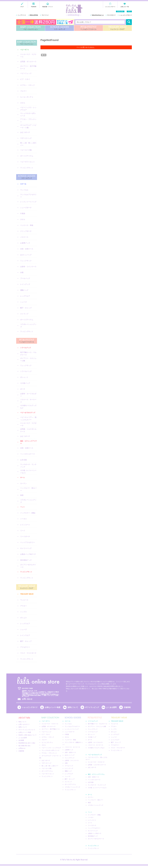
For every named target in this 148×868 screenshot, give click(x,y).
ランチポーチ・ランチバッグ (28, 466)
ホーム (22, 477)
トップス (23, 612)
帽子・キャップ (26, 308)
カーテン (23, 483)
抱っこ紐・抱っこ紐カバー (28, 144)
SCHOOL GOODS (59, 28)
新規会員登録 (34, 15)
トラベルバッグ (26, 371)
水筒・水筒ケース (27, 249)
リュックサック (26, 261)
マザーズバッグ (26, 138)
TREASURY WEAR (117, 28)
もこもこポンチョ (27, 97)
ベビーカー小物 (26, 150)
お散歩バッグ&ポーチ (28, 554)
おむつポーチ (25, 132)
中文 (129, 11)
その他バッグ (25, 383)
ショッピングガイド (126, 15)
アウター (23, 606)
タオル (23, 103)
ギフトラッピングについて (27, 730)
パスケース (24, 237)
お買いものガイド (24, 724)
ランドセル (24, 190)
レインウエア (25, 635)
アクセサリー (25, 647)
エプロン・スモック (28, 85)
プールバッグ (25, 278)
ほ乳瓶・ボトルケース (28, 62)
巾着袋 (23, 213)
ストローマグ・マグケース (28, 56)
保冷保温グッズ (26, 560)
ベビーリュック (26, 73)
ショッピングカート (110, 7)
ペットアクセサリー (28, 542)
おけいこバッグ (26, 255)
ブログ (22, 7)
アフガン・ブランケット (28, 120)
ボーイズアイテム (27, 156)
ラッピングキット (27, 168)
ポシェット (24, 377)
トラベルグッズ (25, 348)
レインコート (25, 525)
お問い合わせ (27, 699)
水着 (22, 272)
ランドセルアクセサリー (28, 196)
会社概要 (21, 740)
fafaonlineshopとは (98, 15)
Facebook (34, 7)
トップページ (22, 15)
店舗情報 (127, 707)
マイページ (45, 15)
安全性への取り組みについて (28, 735)
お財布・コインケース (28, 267)
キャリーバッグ (26, 548)
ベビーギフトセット (28, 162)
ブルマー (23, 91)
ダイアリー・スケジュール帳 (28, 359)
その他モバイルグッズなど (28, 407)
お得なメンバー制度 (53, 707)
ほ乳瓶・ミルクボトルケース (28, 430)
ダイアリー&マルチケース (28, 566)
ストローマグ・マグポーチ (28, 424)
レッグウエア (25, 296)
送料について (73, 707)
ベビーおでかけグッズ (28, 413)
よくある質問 (111, 707)
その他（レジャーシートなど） (28, 472)
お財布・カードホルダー (28, 395)
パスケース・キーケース (28, 401)
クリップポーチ (26, 231)
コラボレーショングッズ (28, 325)
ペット (22, 507)
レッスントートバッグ (28, 202)
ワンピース (24, 600)
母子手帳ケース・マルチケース (28, 354)
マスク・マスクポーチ (28, 653)
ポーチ (23, 389)
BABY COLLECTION (31, 28)
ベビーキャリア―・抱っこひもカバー (28, 418)
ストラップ (24, 314)
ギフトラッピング (92, 707)
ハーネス (23, 519)
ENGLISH (120, 11)
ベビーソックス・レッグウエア (28, 109)
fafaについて (22, 722)
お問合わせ (22, 748)
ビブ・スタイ (25, 79)
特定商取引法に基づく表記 (27, 743)
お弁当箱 (23, 460)
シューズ (23, 302)
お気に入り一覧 (125, 7)
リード (23, 531)
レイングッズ (25, 284)
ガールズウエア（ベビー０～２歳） (28, 126)
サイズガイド (111, 15)
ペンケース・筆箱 (27, 225)
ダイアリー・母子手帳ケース (28, 67)
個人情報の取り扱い (25, 746)
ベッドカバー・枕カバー (28, 489)
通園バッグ (24, 290)
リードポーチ (25, 536)
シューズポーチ (26, 208)
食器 (22, 495)
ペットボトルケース (28, 454)
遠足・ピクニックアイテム (29, 442)
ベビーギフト (25, 50)
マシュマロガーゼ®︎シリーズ (28, 115)
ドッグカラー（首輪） (28, 513)
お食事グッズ (25, 243)
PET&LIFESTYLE (89, 28)
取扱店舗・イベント (48, 7)
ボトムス (23, 618)
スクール (23, 184)
